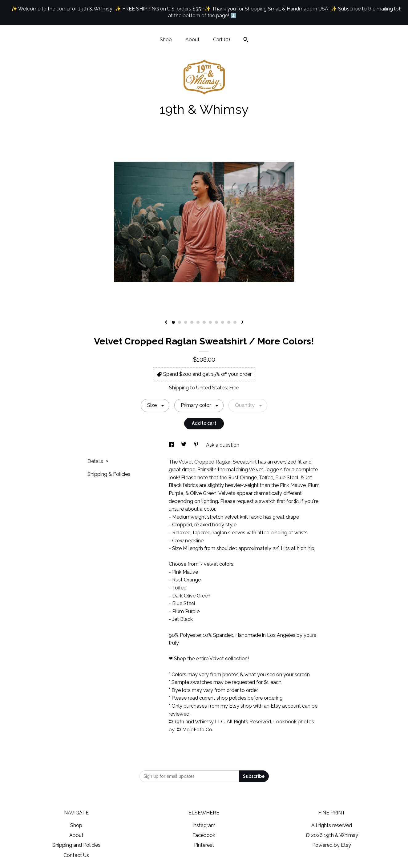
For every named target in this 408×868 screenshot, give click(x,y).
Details (98, 461)
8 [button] (216, 322)
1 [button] (173, 322)
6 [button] (204, 322)
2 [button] (180, 322)
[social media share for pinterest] (197, 445)
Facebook (204, 835)
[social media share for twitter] (184, 445)
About (192, 40)
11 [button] (235, 322)
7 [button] (210, 322)
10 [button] (229, 322)
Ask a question (223, 445)
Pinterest (204, 845)
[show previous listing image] (166, 323)
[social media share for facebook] (172, 445)
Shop (166, 40)
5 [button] (198, 322)
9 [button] (223, 322)
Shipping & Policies (109, 474)
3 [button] (186, 322)
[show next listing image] (242, 323)
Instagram (204, 825)
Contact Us (76, 855)
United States (212, 388)
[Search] (246, 40)
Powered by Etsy (332, 845)
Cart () (222, 40)
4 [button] (192, 322)
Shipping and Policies (76, 845)
